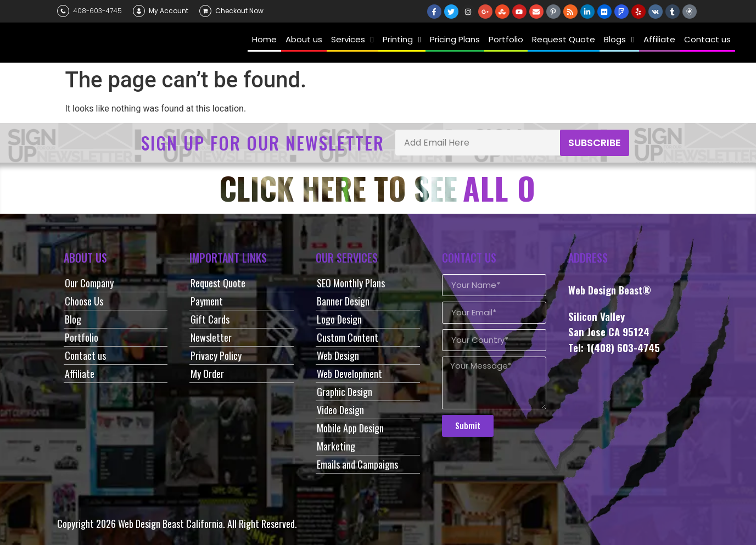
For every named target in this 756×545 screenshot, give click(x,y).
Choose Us (84, 301)
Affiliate (80, 374)
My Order (207, 374)
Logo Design (339, 319)
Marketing (336, 446)
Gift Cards (210, 319)
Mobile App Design (350, 428)
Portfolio (82, 337)
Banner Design (343, 301)
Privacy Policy (216, 355)
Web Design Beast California (170, 524)
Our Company (89, 283)
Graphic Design (345, 392)
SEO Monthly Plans (351, 283)
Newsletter (211, 337)
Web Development (349, 374)
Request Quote (218, 283)
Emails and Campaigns (357, 464)
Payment (207, 301)
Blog (73, 319)
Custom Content (348, 337)
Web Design (338, 355)
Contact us (85, 355)
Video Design (340, 410)
